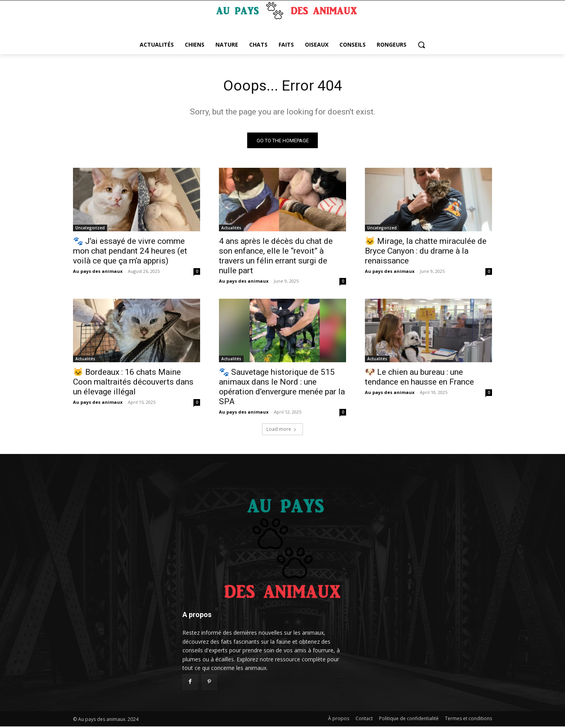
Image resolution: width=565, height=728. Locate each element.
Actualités (231, 229)
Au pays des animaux (98, 273)
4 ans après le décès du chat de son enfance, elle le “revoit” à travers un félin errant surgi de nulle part (276, 257)
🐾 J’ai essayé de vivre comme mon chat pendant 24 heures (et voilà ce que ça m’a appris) (130, 252)
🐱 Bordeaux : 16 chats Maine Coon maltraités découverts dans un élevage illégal (133, 383)
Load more (282, 431)
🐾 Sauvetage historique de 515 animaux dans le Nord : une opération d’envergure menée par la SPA (282, 388)
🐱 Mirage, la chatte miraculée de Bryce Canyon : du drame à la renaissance (426, 252)
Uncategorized (90, 229)
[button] (421, 45)
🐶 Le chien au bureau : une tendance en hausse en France (419, 379)
